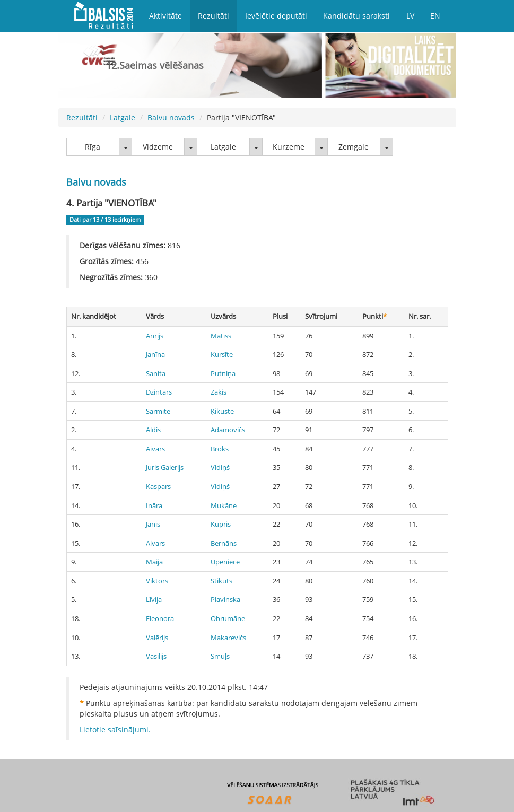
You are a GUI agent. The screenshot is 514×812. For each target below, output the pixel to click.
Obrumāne (228, 618)
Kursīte (222, 354)
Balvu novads (171, 117)
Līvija (154, 599)
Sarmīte (158, 411)
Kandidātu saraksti (356, 16)
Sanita (156, 373)
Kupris (221, 524)
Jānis (153, 524)
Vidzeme (158, 147)
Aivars (155, 449)
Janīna (155, 354)
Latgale (123, 117)
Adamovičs (228, 430)
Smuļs (220, 656)
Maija (154, 562)
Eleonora (160, 618)
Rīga (93, 147)
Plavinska (225, 599)
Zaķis (219, 392)
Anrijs (155, 336)
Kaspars (158, 486)
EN (435, 16)
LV (410, 16)
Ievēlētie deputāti (276, 16)
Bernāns (224, 543)
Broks (220, 449)
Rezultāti (214, 16)
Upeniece (225, 562)
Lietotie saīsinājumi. (115, 730)
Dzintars (159, 392)
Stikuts (221, 581)
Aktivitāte (165, 16)
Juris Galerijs (165, 467)
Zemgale (354, 147)
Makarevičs (228, 638)
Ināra (154, 505)
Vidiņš (220, 467)
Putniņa (223, 373)
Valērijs (157, 638)
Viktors (157, 581)
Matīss (221, 336)
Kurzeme (289, 147)
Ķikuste (222, 411)
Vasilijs (156, 656)
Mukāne (224, 505)
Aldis (153, 430)
